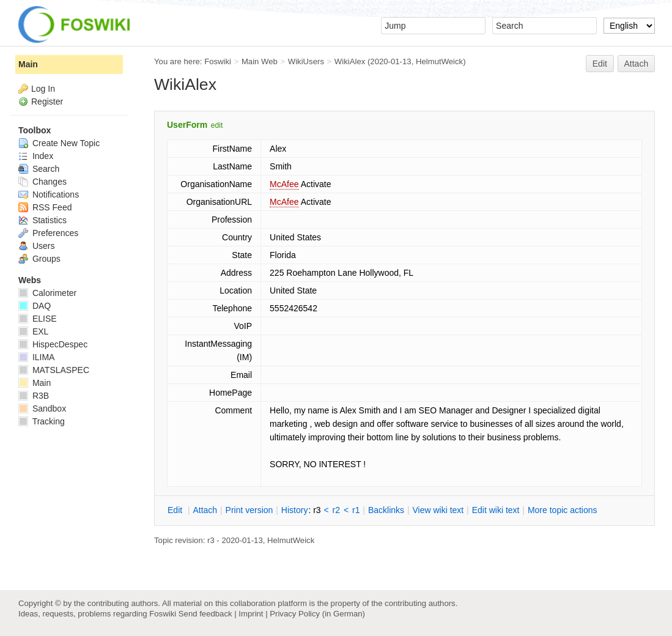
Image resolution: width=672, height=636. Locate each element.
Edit (600, 64)
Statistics (42, 220)
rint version (249, 510)
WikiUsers (306, 61)
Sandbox (42, 409)
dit (176, 510)
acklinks (386, 510)
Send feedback (205, 614)
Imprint (251, 614)
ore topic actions (563, 510)
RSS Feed (45, 207)
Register (47, 102)
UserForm (187, 125)
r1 (356, 510)
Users (36, 246)
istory (295, 510)
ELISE (38, 319)
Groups (39, 259)
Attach (637, 64)
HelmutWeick (439, 61)
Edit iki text (496, 510)
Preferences (48, 233)
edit (217, 125)
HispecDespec (53, 344)
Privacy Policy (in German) (317, 614)
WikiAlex (350, 61)
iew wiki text (438, 510)
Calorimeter (47, 293)
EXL (33, 331)
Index (36, 156)
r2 (336, 510)
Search (39, 169)
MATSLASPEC (54, 370)
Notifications (49, 194)
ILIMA (36, 357)
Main (28, 64)
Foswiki (218, 61)
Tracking (42, 421)
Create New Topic (59, 143)
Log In (43, 89)
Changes (42, 182)
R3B (34, 396)
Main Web (260, 61)
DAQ (35, 306)
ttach (205, 510)
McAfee (284, 184)
